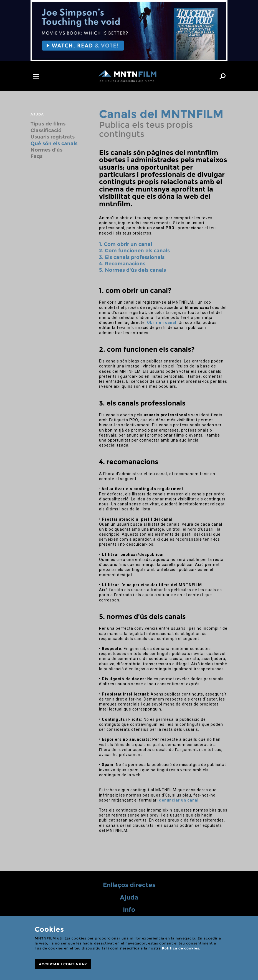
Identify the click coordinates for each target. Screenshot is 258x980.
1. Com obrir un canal (126, 244)
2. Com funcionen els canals (134, 251)
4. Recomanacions (122, 264)
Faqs (36, 156)
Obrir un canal (162, 323)
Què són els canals (54, 143)
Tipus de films (48, 124)
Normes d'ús (46, 150)
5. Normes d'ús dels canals (132, 270)
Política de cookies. (181, 948)
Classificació (46, 130)
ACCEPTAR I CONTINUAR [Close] (63, 964)
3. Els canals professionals (132, 257)
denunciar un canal (179, 800)
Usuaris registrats (53, 137)
